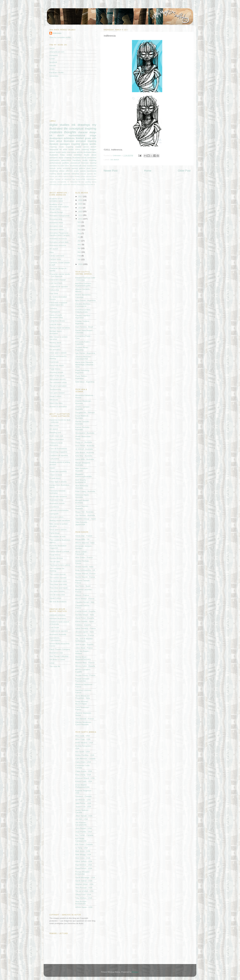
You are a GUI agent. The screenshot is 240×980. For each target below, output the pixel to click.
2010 (81, 264)
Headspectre (55, 312)
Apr (79, 248)
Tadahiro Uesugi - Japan (86, 519)
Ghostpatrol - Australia (85, 433)
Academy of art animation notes (56, 200)
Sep (80, 230)
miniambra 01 (75, 182)
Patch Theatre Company (60, 649)
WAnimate (54, 400)
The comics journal (57, 574)
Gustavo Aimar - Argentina (82, 348)
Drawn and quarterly (58, 471)
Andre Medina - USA (84, 743)
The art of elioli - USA (84, 891)
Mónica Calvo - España (85, 666)
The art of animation (58, 386)
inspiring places (80, 144)
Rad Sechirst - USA (84, 865)
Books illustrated (56, 439)
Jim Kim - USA (82, 819)
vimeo (52, 69)
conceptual (76, 129)
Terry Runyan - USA (84, 888)
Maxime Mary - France (85, 663)
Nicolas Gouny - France (85, 675)
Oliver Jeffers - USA (84, 861)
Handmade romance (58, 496)
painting (75, 168)
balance (66, 176)
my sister (61, 166)
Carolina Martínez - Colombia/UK (83, 305)
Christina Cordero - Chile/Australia (83, 311)
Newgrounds (55, 346)
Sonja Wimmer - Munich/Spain (82, 703)
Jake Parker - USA (83, 803)
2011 (81, 219)
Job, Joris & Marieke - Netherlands (85, 640)
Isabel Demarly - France (86, 628)
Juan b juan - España (84, 644)
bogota (72, 176)
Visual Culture (55, 396)
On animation (55, 349)
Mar (80, 252)
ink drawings (81, 125)
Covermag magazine (58, 452)
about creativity (65, 158)
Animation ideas (56, 222)
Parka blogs (55, 533)
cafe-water (82, 166)
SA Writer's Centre (57, 659)
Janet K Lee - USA (83, 807)
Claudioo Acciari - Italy (85, 602)
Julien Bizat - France (84, 648)
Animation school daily (59, 242)
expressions (92, 166)
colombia (89, 176)
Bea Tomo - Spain (83, 586)
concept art (59, 179)
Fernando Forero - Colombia (83, 343)
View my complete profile (60, 37)
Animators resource (58, 245)
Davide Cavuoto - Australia (83, 423)
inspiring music (57, 147)
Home (148, 171)
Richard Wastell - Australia (83, 501)
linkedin (53, 66)
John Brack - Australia (85, 452)
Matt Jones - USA (83, 851)
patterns (82, 168)
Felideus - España (83, 625)
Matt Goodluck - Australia (82, 469)
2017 (81, 196)
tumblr (52, 59)
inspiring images (89, 149)
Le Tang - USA (82, 848)
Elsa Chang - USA (83, 775)
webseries (75, 174)
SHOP (52, 48)
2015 (81, 204)
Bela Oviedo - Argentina (85, 300)
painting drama (91, 182)
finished (80, 138)
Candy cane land (57, 256)
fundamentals (81, 179)
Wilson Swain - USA (84, 907)
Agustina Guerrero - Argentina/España (84, 284)
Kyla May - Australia (84, 456)
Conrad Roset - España (85, 611)
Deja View (54, 293)
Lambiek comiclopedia (59, 510)
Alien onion (54, 426)
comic (94, 176)
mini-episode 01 (63, 182)
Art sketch (54, 249)
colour (78, 149)
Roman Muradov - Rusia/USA (83, 873)
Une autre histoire (57, 393)
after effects (59, 176)
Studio (87, 155)
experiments (92, 171)
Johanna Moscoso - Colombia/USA (84, 358)
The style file (55, 666)
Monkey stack (55, 343)
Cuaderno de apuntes (59, 286)
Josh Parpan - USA (84, 828)
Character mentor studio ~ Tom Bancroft (60, 275)
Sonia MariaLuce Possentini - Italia (83, 697)
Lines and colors (56, 517)
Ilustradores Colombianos (55, 639)
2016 (81, 200)
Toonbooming (55, 389)
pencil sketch (90, 147)
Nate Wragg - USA (83, 854)
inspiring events (74, 147)
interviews (53, 182)
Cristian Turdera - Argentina (83, 322)
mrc (83, 182)
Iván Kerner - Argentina (85, 353)
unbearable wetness (70, 185)
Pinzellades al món (57, 536)
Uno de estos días (57, 595)
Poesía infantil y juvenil (59, 551)
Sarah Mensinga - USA (85, 877)
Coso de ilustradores (58, 449)
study (88, 168)
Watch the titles (56, 403)
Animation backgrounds (59, 216)
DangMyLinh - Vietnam (85, 412)
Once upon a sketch (58, 353)
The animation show (58, 382)
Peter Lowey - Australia (85, 491)
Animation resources (58, 239)
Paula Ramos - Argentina (82, 377)
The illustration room (58, 581)
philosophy (53, 185)
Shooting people (56, 372)
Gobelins (53, 308)
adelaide (83, 174)
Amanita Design (56, 212)
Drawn (52, 468)
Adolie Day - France (84, 536)
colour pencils (77, 152)
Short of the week (57, 376)
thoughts (70, 132)
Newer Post (111, 171)
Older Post (184, 171)
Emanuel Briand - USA (85, 778)
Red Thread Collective (59, 656)
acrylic (76, 171)
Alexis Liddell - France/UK (82, 553)
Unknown (117, 155)
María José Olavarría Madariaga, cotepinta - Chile (85, 365)
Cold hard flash (56, 283)
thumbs (60, 185)
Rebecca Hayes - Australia (83, 496)
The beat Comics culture (60, 565)
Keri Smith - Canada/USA (81, 840)
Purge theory (55, 369)
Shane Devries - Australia (82, 507)
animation (81, 141)
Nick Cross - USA (83, 858)
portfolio (66, 163)
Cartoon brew (55, 259)
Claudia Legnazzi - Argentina (83, 316)
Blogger (135, 972)
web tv (93, 185)
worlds (93, 144)
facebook (53, 62)
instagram (54, 55)
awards (83, 171)
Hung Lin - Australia (84, 442)
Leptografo (54, 514)
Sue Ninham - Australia (85, 515)
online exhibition (74, 155)
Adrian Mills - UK (82, 539)
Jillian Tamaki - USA (84, 816)
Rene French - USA (84, 868)
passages (65, 144)
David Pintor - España (85, 618)
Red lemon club (56, 653)
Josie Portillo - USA (84, 832)
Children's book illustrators (56, 444)
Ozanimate (54, 362)
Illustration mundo (57, 503)
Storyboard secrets (57, 379)
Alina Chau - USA (83, 739)
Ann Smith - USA (83, 752)
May (80, 244)
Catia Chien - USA (83, 762)
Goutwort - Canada (83, 796)
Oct (79, 226)
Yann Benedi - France (85, 719)
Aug (80, 233)
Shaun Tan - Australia (84, 512)
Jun (79, 241)
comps (52, 179)
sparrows (67, 174)
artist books (68, 149)
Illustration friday (56, 500)
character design (87, 132)
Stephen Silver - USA (84, 884)
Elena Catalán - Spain (85, 621)
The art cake (55, 562)
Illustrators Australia (58, 634)
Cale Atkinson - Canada (85, 758)
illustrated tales (90, 152)
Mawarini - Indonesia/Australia (83, 475)
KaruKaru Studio (56, 72)
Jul (79, 237)
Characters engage (58, 280)
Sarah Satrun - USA (84, 881)
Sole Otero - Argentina (85, 382)
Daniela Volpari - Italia (85, 615)
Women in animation (58, 407)
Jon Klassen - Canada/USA (81, 824)
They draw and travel (58, 588)
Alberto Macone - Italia (85, 543)
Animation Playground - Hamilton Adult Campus (59, 234)
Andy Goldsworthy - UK (85, 570)
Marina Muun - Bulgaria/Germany (83, 658)
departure (68, 179)
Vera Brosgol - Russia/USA (81, 903)
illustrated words (79, 158)
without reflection (66, 171)
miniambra (54, 76)
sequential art (56, 149)
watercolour (66, 160)
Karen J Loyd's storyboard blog (56, 316)
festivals (53, 168)
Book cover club (56, 436)
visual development (83, 185)
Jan (79, 259)
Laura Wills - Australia (85, 459)
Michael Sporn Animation (56, 332)
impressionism (91, 179)
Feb (80, 256)
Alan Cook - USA (83, 736)
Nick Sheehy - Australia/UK (81, 481)
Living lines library (57, 321)
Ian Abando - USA (83, 800)
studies (64, 125)
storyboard (74, 166)
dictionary (85, 163)
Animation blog (56, 219)
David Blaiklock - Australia (82, 417)
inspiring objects (56, 174)
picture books (55, 152)
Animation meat (56, 226)
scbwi (52, 663)
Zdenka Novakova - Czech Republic (84, 723)
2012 (81, 215)
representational (77, 135)
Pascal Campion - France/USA (83, 680)
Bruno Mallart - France (85, 599)
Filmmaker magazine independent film (58, 304)
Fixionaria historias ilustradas (57, 492)
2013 (81, 211)
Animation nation (57, 229)
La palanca (54, 507)
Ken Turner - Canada (84, 835)
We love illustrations (58, 602)
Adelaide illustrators (58, 618)
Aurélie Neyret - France (85, 577)
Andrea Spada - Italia (84, 567)
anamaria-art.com (57, 52)
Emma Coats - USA (84, 781)
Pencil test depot (56, 365)
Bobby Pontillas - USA (85, 755)
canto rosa (66, 152)
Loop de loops (55, 324)
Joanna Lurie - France (85, 635)
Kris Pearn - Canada (84, 844)
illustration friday (57, 155)
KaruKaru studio (80, 160)
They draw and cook (58, 584)
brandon (77, 176)
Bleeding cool (55, 432)
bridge (83, 176)
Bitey (52, 252)
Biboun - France (82, 595)
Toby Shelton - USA (84, 898)
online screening (64, 168)
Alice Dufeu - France (84, 557)
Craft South (54, 627)
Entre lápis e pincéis (58, 482)
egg (74, 179)
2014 (81, 208)
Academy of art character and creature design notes (59, 207)
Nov (80, 222)
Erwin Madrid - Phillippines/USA (82, 786)
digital (53, 125)
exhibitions (69, 138)
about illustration (65, 141)
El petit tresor (55, 478)
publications (55, 160)
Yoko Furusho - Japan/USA (82, 523)
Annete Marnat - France (85, 573)
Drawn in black (56, 475)
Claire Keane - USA (84, 771)
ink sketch (115, 160)
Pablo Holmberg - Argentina (83, 371)
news (67, 166)
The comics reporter (58, 578)
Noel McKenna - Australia (82, 487)
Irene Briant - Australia (85, 446)
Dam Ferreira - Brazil (84, 327)
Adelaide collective (57, 615)
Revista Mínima (56, 558)
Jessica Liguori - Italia (85, 632)
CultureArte (54, 290)
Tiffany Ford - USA (83, 894)
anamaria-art (75, 163)
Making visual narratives (60, 328)
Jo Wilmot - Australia (84, 449)
